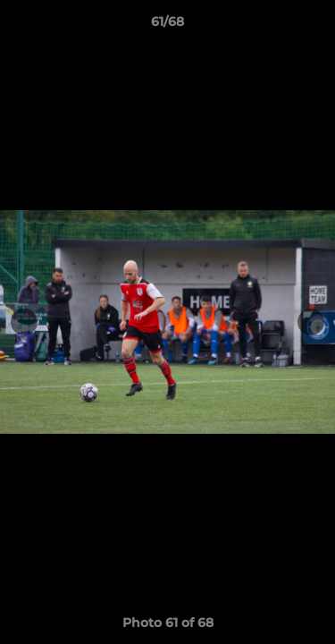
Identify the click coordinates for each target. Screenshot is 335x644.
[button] (314, 26)
